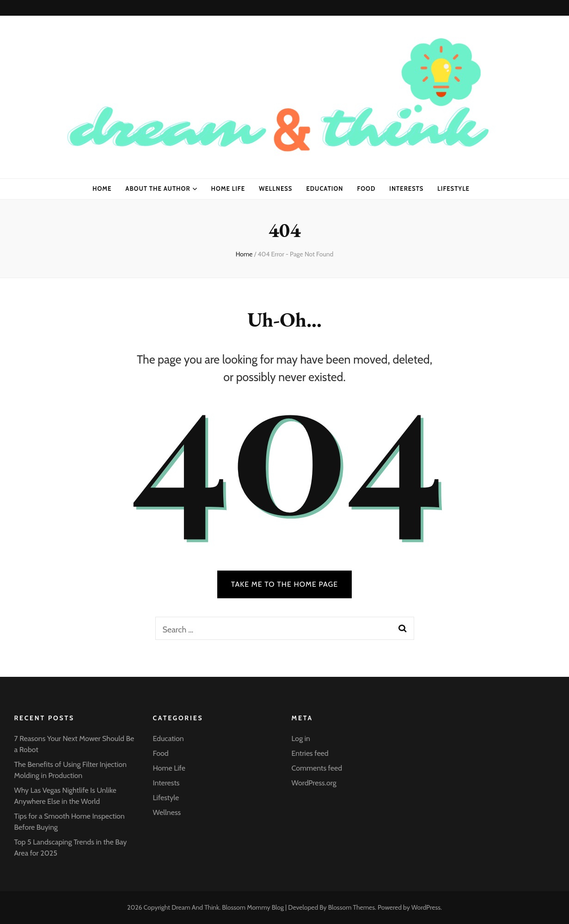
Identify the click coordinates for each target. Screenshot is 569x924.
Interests (406, 188)
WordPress (426, 907)
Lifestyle (453, 188)
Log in (301, 739)
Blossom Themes (352, 907)
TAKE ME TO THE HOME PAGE (285, 584)
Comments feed (317, 768)
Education (324, 188)
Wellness (275, 188)
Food (367, 188)
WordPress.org (314, 783)
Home (102, 188)
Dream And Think (195, 907)
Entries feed (310, 753)
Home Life (228, 188)
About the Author (158, 188)
